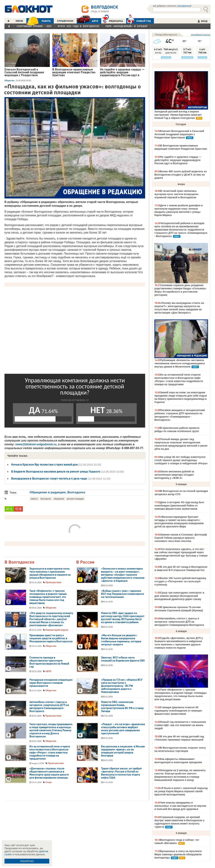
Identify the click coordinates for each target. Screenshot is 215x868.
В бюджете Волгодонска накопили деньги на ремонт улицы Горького (56, 471)
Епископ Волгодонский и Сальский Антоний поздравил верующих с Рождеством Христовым (179, 134)
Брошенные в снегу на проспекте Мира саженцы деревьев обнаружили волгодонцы (178, 854)
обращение (59, 499)
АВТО (87, 21)
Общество (9, 80)
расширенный (184, 6)
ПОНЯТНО (27, 861)
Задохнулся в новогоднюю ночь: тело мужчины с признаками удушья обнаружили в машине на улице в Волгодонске (50, 573)
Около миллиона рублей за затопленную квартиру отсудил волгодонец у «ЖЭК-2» (174, 475)
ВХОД (203, 21)
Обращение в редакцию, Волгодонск (57, 492)
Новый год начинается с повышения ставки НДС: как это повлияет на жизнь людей (180, 725)
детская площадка (75, 499)
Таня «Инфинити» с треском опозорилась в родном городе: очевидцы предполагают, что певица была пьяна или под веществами (48, 597)
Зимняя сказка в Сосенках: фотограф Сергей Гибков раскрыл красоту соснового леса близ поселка (181, 538)
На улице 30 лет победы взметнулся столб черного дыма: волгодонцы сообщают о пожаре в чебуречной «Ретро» (181, 460)
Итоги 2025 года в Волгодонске (78, 26)
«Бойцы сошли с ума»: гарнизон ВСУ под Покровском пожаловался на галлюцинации (122, 594)
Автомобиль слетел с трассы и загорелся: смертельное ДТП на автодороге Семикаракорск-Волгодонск (49, 707)
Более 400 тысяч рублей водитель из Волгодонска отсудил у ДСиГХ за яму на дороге (181, 175)
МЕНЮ (19, 21)
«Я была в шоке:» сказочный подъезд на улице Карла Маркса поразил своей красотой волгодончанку (181, 791)
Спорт (49, 782)
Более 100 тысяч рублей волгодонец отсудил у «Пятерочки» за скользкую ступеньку (180, 581)
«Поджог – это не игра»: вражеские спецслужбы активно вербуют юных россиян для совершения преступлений (123, 729)
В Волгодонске (19, 562)
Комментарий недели (57, 630)
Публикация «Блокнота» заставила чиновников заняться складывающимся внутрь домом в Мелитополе (180, 363)
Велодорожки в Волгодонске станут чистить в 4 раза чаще (49, 478)
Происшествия (53, 582)
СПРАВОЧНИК (65, 21)
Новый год (138, 21)
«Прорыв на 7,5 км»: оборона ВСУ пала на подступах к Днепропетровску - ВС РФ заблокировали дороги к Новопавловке (122, 686)
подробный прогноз (201, 35)
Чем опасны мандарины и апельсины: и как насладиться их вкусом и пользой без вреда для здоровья (180, 806)
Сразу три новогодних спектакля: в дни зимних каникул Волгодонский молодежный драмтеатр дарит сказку (179, 596)
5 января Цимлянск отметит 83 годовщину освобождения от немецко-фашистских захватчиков (178, 711)
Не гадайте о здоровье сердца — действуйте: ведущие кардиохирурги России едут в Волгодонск (178, 160)
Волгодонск (46, 499)
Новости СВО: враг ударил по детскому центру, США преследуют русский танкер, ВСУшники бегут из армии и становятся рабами (123, 618)
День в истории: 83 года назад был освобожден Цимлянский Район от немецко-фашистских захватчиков (179, 506)
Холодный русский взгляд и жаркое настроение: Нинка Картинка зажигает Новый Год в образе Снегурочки (178, 115)
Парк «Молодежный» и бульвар (126, 26)
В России (85, 562)
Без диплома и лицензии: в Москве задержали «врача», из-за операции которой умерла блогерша (123, 751)
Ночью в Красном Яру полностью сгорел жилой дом (44, 464)
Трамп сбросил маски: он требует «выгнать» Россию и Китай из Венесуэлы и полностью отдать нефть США (121, 773)
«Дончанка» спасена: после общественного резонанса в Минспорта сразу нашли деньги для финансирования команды (49, 773)
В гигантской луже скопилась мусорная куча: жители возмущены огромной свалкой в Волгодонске (176, 194)
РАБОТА (39, 21)
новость (34, 499)
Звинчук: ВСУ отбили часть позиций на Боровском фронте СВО (123, 659)
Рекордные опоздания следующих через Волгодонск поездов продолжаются (51, 683)
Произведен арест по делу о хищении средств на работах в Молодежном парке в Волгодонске (51, 638)
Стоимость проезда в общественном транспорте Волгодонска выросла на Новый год (49, 662)
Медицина (113, 21)
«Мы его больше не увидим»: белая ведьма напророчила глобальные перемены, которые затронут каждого (121, 640)
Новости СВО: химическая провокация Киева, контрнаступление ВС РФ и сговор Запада (122, 707)
